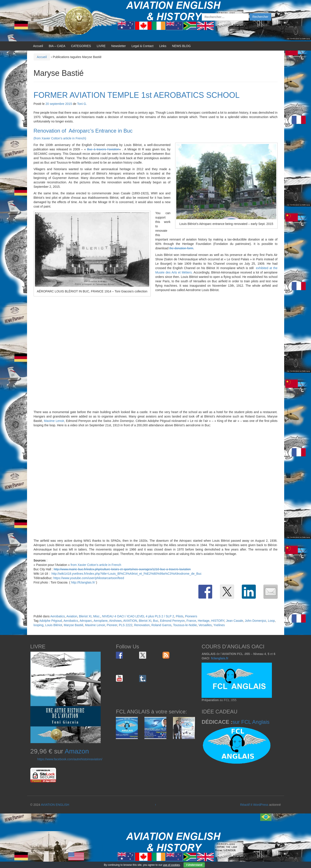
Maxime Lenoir (54, 421)
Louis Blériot (54, 625)
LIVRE (101, 46)
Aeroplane (101, 621)
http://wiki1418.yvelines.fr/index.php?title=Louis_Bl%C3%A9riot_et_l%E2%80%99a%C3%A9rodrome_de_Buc (126, 574)
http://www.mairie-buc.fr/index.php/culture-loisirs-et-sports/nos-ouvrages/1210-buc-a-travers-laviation (122, 569)
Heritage (204, 621)
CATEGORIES (81, 46)
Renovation (142, 625)
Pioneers (191, 616)
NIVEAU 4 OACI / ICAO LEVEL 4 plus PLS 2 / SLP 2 (138, 616)
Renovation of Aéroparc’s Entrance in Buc (83, 131)
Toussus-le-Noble (185, 625)
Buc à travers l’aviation (103, 149)
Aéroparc (86, 621)
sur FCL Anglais (251, 722)
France (191, 621)
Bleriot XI (85, 616)
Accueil (38, 46)
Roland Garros (161, 625)
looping (39, 625)
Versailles (205, 625)
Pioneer (112, 625)
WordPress (261, 805)
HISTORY (218, 621)
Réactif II (246, 805)
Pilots (180, 616)
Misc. (97, 616)
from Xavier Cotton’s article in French (96, 565)
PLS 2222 (126, 625)
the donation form (181, 248)
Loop (271, 621)
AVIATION (130, 621)
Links (163, 46)
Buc (156, 621)
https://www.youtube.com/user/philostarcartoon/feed (89, 578)
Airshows (115, 621)
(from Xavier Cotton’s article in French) (60, 138)
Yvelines (219, 625)
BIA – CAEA (57, 46)
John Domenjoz (256, 621)
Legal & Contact (143, 46)
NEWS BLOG (181, 46)
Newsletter (118, 46)
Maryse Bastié (74, 625)
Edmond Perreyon (172, 621)
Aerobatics (58, 616)
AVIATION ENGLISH (55, 805)
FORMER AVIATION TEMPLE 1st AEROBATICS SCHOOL (137, 95)
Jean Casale (235, 621)
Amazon (77, 751)
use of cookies (172, 865)
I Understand (194, 865)
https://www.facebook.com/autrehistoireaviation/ (70, 759)
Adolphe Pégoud (51, 621)
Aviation (72, 616)
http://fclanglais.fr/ (83, 582)
